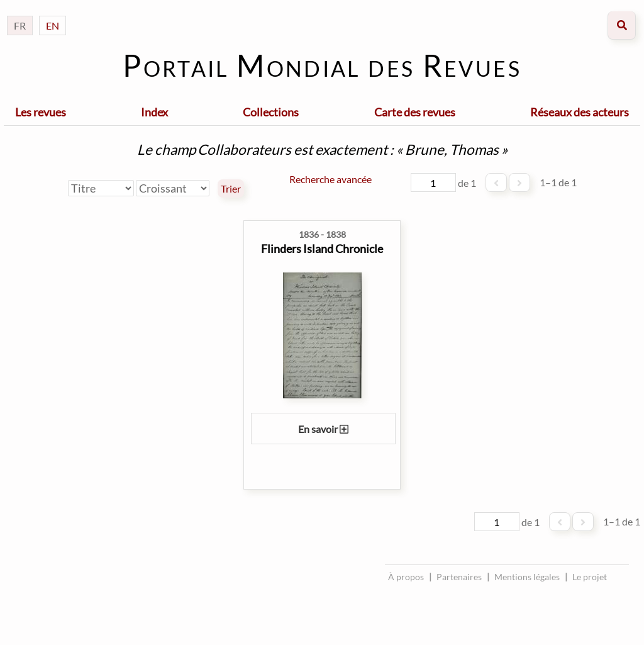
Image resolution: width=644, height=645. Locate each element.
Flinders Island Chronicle (322, 249)
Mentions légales (527, 577)
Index (154, 112)
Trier (231, 189)
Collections (271, 112)
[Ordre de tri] (173, 188)
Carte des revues (415, 112)
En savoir (323, 429)
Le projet (590, 577)
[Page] (433, 182)
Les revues (41, 112)
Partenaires (459, 577)
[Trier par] (101, 188)
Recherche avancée (330, 179)
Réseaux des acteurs (580, 112)
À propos (406, 577)
